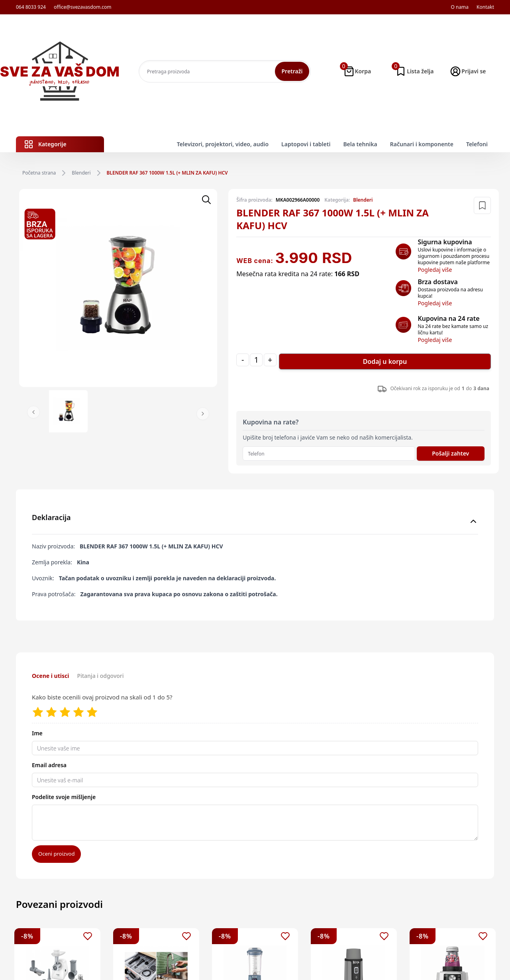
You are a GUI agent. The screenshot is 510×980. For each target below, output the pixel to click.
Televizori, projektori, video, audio (223, 144)
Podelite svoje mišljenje (64, 797)
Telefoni (477, 144)
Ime (37, 733)
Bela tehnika (360, 144)
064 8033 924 (31, 7)
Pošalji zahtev (450, 453)
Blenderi (81, 173)
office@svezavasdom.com (83, 7)
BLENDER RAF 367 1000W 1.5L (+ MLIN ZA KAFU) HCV (167, 173)
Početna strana (39, 173)
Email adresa (49, 765)
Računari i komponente (422, 144)
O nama (460, 7)
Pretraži (292, 71)
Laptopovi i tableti (306, 144)
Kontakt (485, 7)
